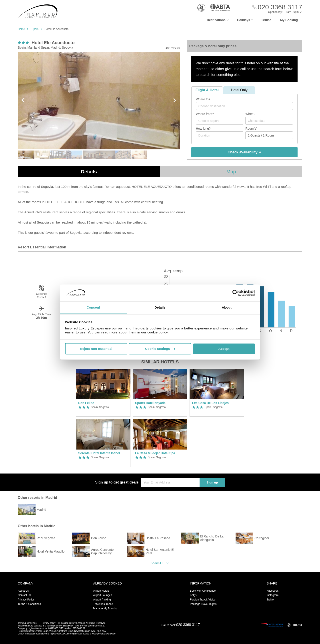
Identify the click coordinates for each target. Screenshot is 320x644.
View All (157, 563)
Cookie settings (160, 349)
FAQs (193, 595)
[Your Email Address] (170, 482)
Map (231, 172)
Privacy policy (49, 623)
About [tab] (227, 308)
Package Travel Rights (203, 604)
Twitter (271, 600)
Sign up (212, 482)
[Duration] (220, 135)
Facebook (273, 591)
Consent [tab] (93, 308)
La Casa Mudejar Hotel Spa (155, 453)
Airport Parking (102, 600)
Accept (224, 349)
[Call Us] (277, 7)
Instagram (273, 595)
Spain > (38, 29)
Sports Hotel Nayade (150, 403)
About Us (23, 591)
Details (89, 172)
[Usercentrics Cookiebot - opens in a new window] (236, 293)
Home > (24, 29)
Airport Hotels (101, 591)
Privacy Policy (26, 600)
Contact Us (24, 595)
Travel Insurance (103, 604)
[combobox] (244, 106)
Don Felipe (86, 403)
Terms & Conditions (29, 604)
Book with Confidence (203, 591)
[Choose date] (269, 121)
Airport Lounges (103, 595)
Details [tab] (160, 308)
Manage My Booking (105, 608)
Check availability (244, 152)
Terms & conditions (27, 623)
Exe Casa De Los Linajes (210, 403)
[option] (103, 418)
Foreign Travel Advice (203, 600)
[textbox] (247, 106)
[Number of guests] (269, 135)
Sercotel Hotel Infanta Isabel (99, 453)
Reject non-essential (96, 349)
